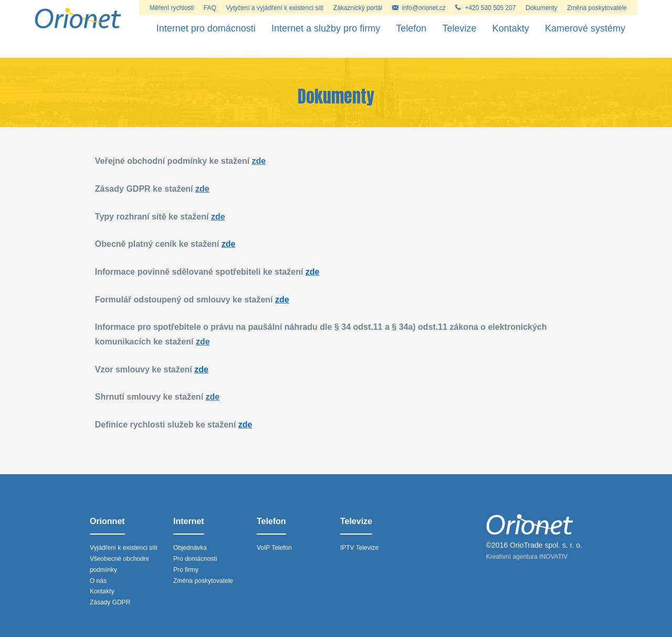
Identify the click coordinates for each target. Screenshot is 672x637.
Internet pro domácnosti (206, 28)
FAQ (210, 8)
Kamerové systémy (585, 28)
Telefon (411, 28)
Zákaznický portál (358, 8)
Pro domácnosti (195, 559)
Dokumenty (542, 8)
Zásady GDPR (110, 602)
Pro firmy (186, 570)
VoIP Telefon (274, 548)
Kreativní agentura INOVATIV (527, 557)
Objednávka (190, 548)
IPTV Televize (359, 548)
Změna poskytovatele (597, 8)
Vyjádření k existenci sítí (124, 548)
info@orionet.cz (419, 8)
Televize (460, 28)
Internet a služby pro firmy (326, 28)
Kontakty (511, 28)
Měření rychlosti (172, 8)
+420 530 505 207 (485, 8)
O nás (98, 581)
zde (259, 161)
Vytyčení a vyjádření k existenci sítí (275, 8)
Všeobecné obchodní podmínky (119, 564)
